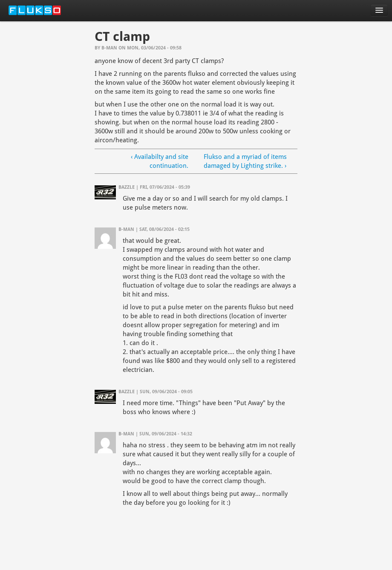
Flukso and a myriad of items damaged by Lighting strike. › (245, 161)
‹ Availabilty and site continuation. (160, 161)
